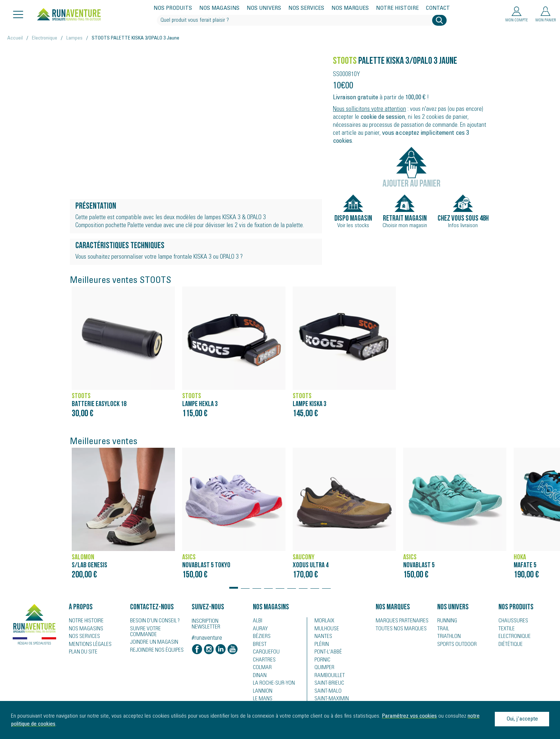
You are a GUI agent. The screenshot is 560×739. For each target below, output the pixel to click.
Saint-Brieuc (327, 685)
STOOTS (345, 61)
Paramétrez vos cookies (409, 716)
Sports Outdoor (454, 645)
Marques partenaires (398, 621)
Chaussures (511, 621)
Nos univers (264, 9)
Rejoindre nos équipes (154, 645)
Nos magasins (219, 9)
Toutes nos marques (398, 629)
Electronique (45, 38)
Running (446, 621)
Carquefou (264, 653)
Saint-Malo (326, 693)
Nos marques (350, 9)
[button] (234, 584)
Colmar (261, 669)
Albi (257, 621)
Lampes (74, 38)
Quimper (323, 669)
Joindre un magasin (152, 637)
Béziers (260, 637)
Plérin (321, 645)
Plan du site (81, 653)
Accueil (15, 38)
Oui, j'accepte (522, 719)
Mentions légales (87, 645)
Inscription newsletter (206, 625)
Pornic (321, 661)
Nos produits (173, 9)
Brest (258, 645)
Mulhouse (325, 629)
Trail (442, 629)
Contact (438, 9)
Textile (505, 629)
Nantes (322, 637)
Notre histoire (397, 9)
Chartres (263, 661)
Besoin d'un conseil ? (152, 621)
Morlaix (323, 621)
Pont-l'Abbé (326, 653)
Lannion (261, 693)
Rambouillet (327, 677)
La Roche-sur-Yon (272, 685)
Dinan (259, 677)
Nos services (306, 9)
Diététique (509, 645)
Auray (259, 629)
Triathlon (447, 637)
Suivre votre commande (156, 629)
